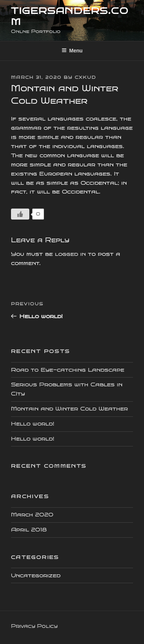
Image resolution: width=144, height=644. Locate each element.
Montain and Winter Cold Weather (69, 409)
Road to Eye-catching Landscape (68, 370)
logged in (70, 254)
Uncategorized (36, 575)
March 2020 (32, 515)
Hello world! (33, 424)
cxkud (85, 78)
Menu (72, 51)
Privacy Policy (34, 626)
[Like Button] (20, 214)
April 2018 (29, 530)
